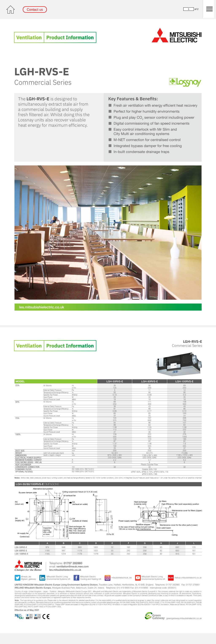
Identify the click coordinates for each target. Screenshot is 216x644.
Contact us (35, 10)
